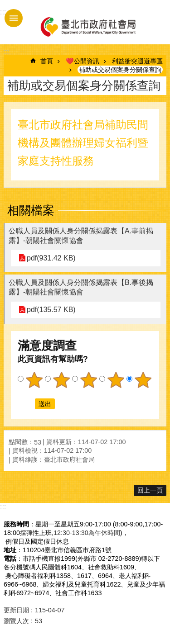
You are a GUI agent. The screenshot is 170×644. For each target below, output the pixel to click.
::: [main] (7, 52)
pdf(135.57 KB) (51, 310)
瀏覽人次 (16, 621)
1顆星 (34, 380)
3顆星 (88, 380)
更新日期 (16, 610)
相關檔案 (31, 210)
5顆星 (143, 380)
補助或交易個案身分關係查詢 (120, 70)
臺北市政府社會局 (87, 26)
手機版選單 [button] (14, 18)
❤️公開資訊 (83, 61)
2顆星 (61, 380)
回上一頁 (150, 490)
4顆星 (116, 380)
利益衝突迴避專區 (137, 61)
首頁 (47, 61)
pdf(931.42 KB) (51, 258)
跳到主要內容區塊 (5, 5)
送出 (26, 404)
